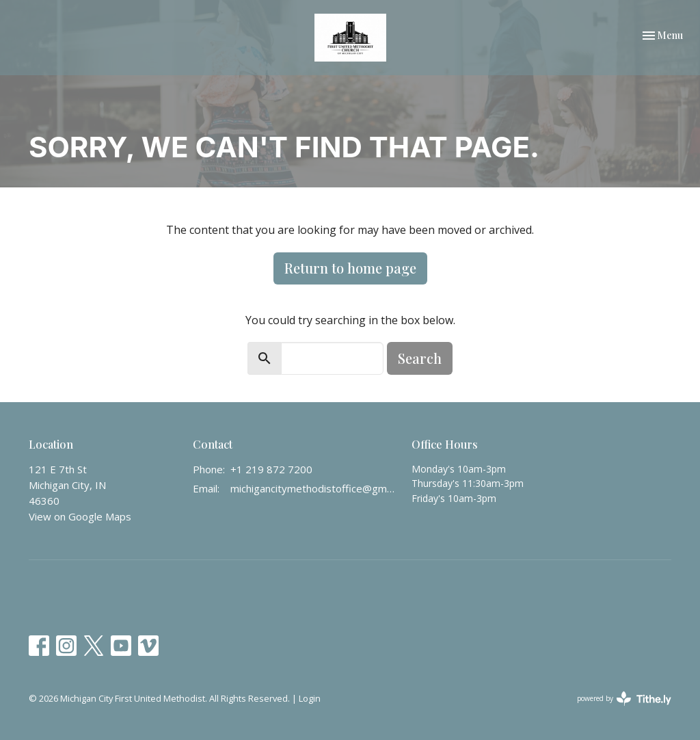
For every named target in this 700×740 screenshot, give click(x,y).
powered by (624, 699)
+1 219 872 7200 (271, 469)
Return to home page (350, 268)
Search (420, 358)
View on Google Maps (80, 516)
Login (310, 698)
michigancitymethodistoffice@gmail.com (314, 488)
